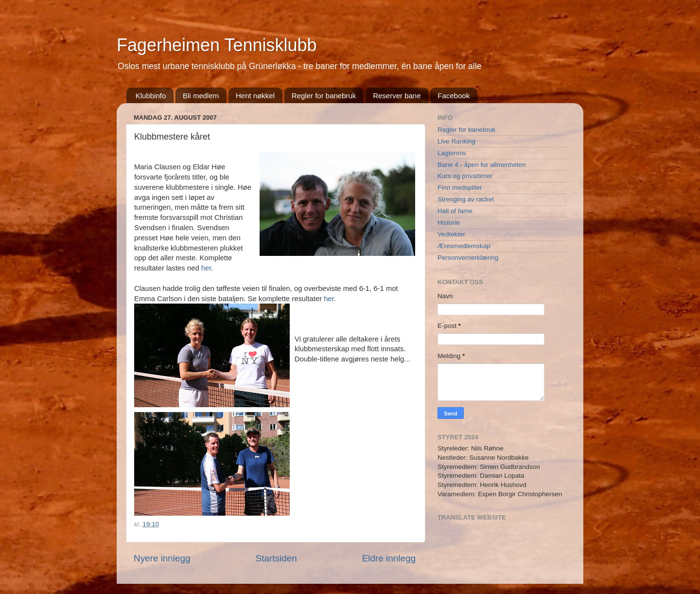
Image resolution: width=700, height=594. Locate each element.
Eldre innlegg (389, 558)
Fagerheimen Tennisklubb (217, 45)
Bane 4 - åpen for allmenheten (482, 165)
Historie (449, 223)
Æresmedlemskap (464, 246)
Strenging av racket (466, 199)
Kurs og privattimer (465, 176)
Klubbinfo (151, 96)
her (206, 268)
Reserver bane (397, 96)
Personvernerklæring (468, 258)
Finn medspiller (460, 188)
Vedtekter (451, 234)
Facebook (454, 96)
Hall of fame (455, 211)
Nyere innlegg (162, 558)
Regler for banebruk (324, 96)
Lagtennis (452, 153)
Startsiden (276, 558)
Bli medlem (201, 96)
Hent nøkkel (255, 96)
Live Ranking (456, 141)
